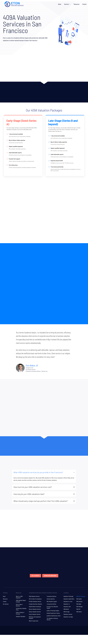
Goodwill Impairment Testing (53, 613)
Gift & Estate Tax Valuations (35, 599)
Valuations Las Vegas (68, 617)
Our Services (6, 604)
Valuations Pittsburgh (68, 597)
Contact (5, 602)
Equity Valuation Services (35, 614)
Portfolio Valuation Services (35, 602)
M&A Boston (79, 612)
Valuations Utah (67, 607)
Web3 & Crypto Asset (34, 621)
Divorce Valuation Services (35, 609)
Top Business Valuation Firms (21, 609)
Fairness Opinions (51, 599)
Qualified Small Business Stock (54, 616)
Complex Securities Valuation (35, 604)
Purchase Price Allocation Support (52, 607)
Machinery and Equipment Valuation (35, 618)
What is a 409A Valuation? (19, 597)
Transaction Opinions (51, 597)
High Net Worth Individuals (35, 607)
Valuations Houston (68, 614)
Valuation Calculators (21, 617)
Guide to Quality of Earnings (20, 613)
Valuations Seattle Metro (69, 599)
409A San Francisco (81, 597)
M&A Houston (79, 602)
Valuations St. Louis (68, 602)
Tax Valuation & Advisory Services (52, 619)
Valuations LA (67, 604)
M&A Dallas (79, 604)
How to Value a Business (19, 605)
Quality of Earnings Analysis (53, 611)
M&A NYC (78, 609)
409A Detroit (66, 609)
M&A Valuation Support (52, 602)
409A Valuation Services (34, 597)
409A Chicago (66, 612)
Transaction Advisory (51, 604)
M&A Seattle (79, 599)
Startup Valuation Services (35, 612)
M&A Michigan (79, 607)
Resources (5, 599)
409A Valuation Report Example (21, 601)
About (4, 597)
